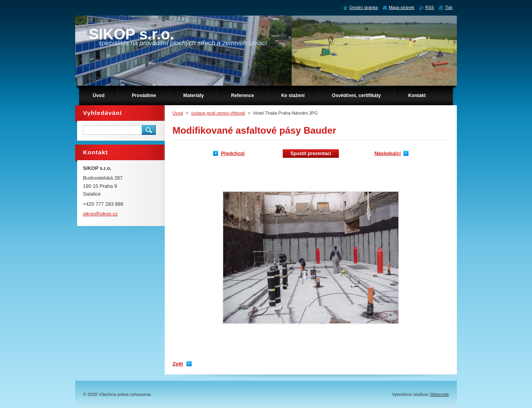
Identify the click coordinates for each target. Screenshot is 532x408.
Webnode (440, 394)
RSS (430, 7)
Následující (388, 153)
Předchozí (233, 153)
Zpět (178, 364)
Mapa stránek (402, 7)
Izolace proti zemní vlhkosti (218, 113)
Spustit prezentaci (311, 154)
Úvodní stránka (364, 7)
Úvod (178, 113)
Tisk (449, 7)
